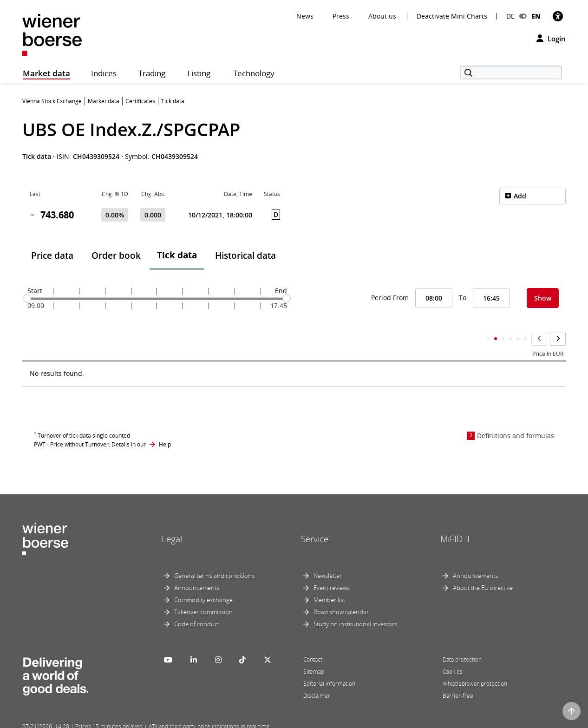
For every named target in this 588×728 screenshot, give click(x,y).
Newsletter (328, 557)
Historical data (245, 256)
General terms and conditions (214, 557)
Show (543, 298)
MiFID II (455, 520)
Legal (172, 520)
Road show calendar (341, 594)
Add (520, 196)
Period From (390, 298)
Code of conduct (197, 606)
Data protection (462, 641)
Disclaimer (317, 678)
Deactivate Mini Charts (452, 16)
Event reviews (332, 570)
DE (510, 16)
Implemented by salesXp (159, 720)
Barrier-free (458, 678)
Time (36, 336)
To (463, 298)
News (305, 16)
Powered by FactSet (105, 720)
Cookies (453, 653)
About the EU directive (483, 570)
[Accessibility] (558, 16)
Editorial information (329, 666)
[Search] (511, 72)
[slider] (27, 298)
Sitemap (314, 653)
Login (551, 39)
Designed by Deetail (215, 720)
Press (341, 16)
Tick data (177, 255)
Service (315, 520)
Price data (52, 256)
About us (382, 16)
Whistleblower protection (475, 666)
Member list (329, 582)
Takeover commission (203, 594)
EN (536, 16)
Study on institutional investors (355, 606)
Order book (116, 256)
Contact (313, 641)
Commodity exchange (203, 582)
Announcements (197, 570)
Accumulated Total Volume (524, 336)
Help (165, 426)
